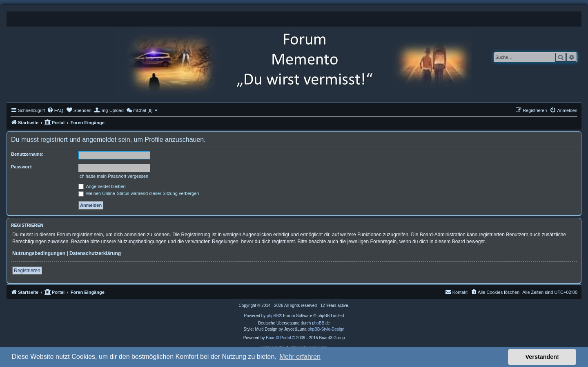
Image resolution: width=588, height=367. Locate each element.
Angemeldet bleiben (102, 186)
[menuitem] (55, 110)
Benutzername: (27, 154)
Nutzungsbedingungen (39, 253)
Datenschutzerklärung (95, 253)
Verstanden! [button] (542, 357)
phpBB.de (321, 323)
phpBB (273, 316)
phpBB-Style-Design (326, 329)
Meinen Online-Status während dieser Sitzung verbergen (139, 193)
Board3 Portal (278, 338)
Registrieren (27, 271)
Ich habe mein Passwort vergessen (113, 176)
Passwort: (22, 167)
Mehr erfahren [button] (300, 357)
